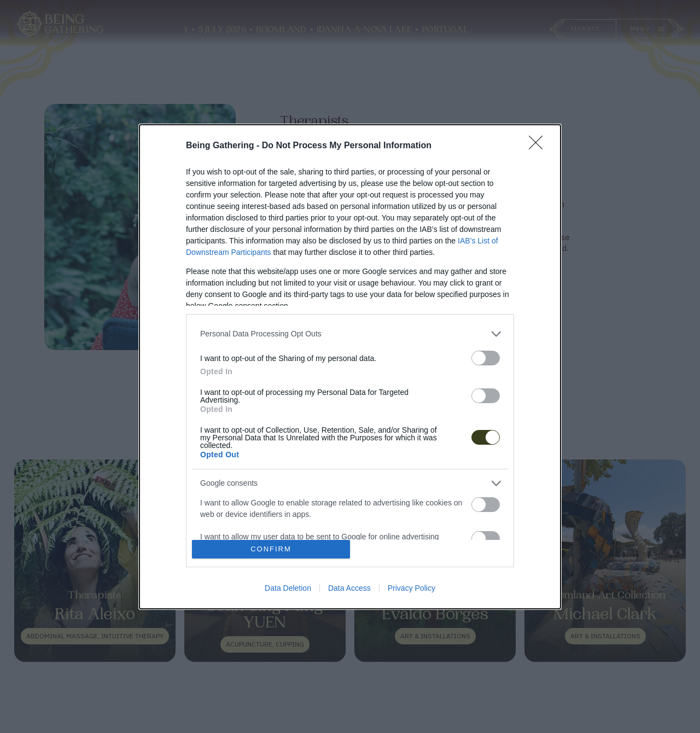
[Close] (539, 146)
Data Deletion (288, 588)
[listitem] (350, 334)
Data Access (349, 588)
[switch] (486, 358)
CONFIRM (271, 549)
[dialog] (350, 367)
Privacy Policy (412, 588)
